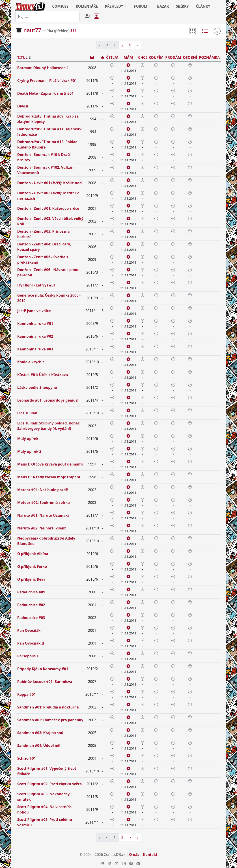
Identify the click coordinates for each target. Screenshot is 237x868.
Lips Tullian (27, 413)
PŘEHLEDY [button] (115, 6)
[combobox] (47, 16)
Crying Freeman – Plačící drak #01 (47, 81)
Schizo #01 (27, 758)
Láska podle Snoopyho (37, 387)
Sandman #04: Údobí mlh (39, 746)
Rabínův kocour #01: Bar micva (45, 682)
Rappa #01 (27, 694)
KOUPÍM (156, 57)
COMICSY (60, 6)
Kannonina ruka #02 (35, 336)
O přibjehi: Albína (33, 554)
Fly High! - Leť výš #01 (36, 285)
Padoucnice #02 (31, 605)
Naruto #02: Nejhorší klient (42, 528)
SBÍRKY (182, 6)
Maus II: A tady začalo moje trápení (49, 477)
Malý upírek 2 (29, 451)
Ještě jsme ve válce (34, 311)
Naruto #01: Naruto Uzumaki (43, 515)
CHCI (142, 57)
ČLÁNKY (203, 6)
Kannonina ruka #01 (35, 324)
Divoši (23, 106)
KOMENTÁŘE (87, 6)
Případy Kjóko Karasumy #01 (43, 669)
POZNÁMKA (209, 57)
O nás (134, 855)
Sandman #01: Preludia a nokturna (48, 707)
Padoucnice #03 (31, 618)
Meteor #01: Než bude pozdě (43, 490)
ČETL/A (112, 57)
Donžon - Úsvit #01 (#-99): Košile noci (50, 183)
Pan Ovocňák (29, 630)
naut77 (32, 30)
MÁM (128, 57)
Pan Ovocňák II (31, 643)
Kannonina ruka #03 (35, 349)
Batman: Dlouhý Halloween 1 (43, 68)
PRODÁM (173, 57)
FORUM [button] (141, 6)
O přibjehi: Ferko (32, 566)
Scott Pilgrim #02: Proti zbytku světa (50, 784)
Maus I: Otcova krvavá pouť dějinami (50, 464)
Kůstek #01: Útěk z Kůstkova (43, 375)
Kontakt (150, 855)
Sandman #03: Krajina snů (40, 733)
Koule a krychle (31, 362)
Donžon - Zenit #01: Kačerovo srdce (48, 208)
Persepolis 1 (28, 656)
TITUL (22, 57)
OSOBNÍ (190, 57)
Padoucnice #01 (31, 592)
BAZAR (163, 6)
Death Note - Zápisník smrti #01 (45, 93)
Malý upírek (28, 439)
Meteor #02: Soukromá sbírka (44, 503)
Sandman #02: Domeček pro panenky (50, 720)
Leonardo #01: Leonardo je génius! (48, 400)
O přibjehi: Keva (31, 579)
